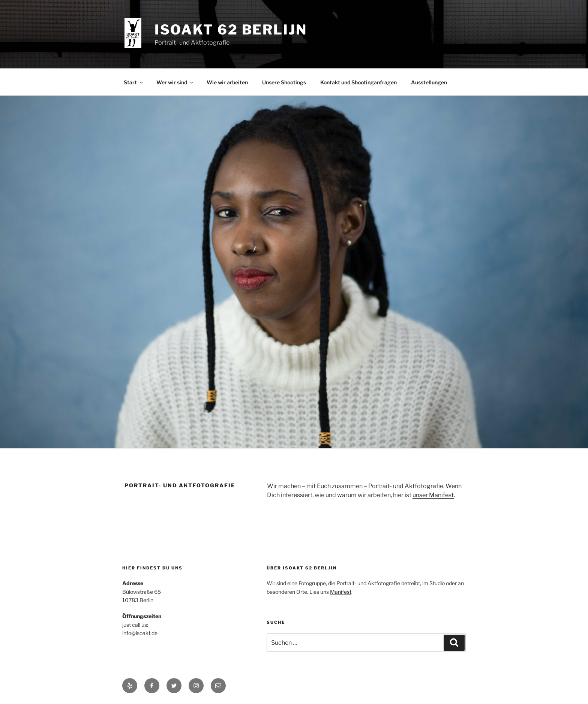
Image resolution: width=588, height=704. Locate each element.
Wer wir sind (175, 82)
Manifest (341, 592)
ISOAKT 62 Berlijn (231, 30)
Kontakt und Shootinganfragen (358, 82)
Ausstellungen (429, 82)
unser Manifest (433, 495)
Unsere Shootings (284, 82)
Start (134, 82)
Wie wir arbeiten (227, 82)
